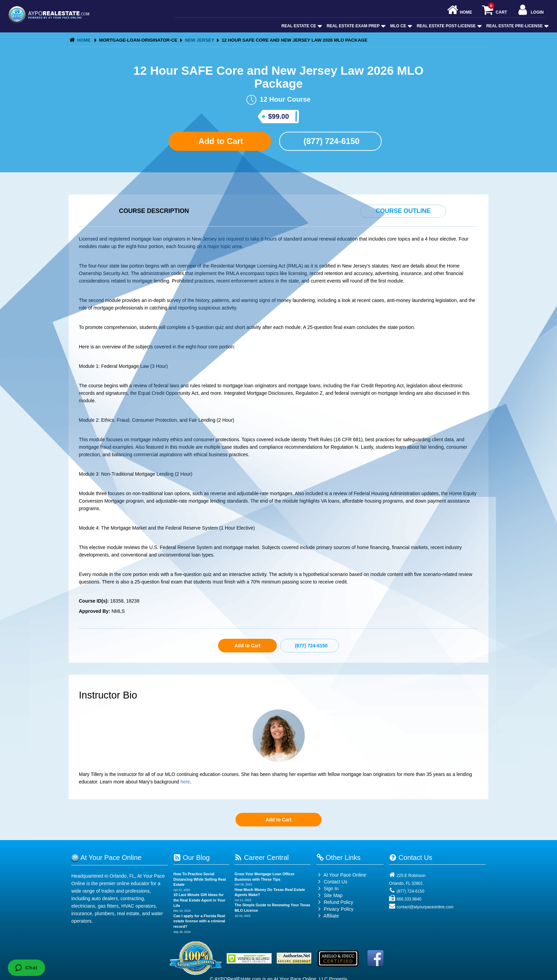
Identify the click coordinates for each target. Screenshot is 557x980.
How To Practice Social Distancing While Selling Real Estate (200, 879)
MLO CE (401, 26)
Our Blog (191, 857)
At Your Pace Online (341, 875)
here (185, 782)
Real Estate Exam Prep (355, 26)
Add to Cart (220, 141)
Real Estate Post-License (449, 26)
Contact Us (332, 882)
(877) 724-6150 (331, 141)
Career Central (262, 857)
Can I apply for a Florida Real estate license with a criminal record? (199, 921)
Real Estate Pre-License (517, 26)
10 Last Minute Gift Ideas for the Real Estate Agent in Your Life (199, 900)
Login (530, 10)
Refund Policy (338, 902)
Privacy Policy (338, 909)
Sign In (327, 889)
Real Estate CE (301, 26)
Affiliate (328, 916)
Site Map (330, 895)
